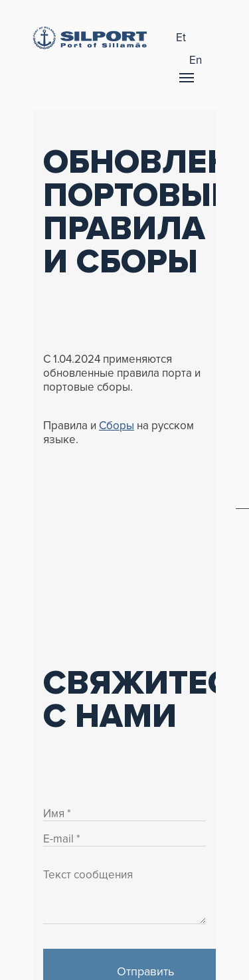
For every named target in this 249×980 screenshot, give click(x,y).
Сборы (117, 426)
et (181, 38)
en (196, 60)
